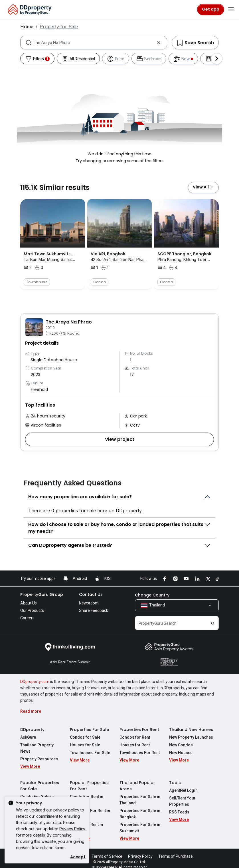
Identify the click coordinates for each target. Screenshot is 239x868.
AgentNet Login (183, 784)
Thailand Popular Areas (137, 779)
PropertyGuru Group (42, 594)
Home (27, 27)
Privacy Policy (72, 829)
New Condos (181, 745)
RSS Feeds (179, 806)
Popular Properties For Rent (89, 779)
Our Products (32, 610)
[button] (119, 439)
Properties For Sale (89, 730)
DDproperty (32, 730)
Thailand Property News (42, 745)
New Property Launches (191, 737)
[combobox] (94, 43)
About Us (29, 603)
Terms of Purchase (176, 850)
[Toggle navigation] (231, 9)
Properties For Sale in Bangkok (140, 807)
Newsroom (89, 603)
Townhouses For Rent (140, 753)
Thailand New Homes (191, 730)
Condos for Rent (135, 737)
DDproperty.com (35, 682)
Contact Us (91, 594)
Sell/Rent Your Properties (182, 795)
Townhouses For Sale (90, 753)
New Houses (181, 753)
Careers (27, 618)
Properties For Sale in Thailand (140, 793)
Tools (175, 776)
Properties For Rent (139, 730)
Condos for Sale (85, 737)
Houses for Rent (135, 745)
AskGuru (28, 737)
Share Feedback (94, 610)
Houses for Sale (85, 745)
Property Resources (39, 753)
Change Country (152, 595)
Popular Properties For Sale (40, 779)
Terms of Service (107, 850)
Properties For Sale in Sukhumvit (140, 821)
